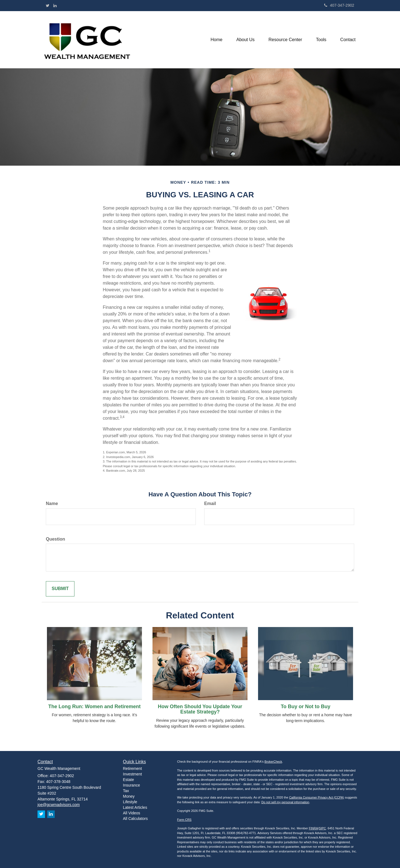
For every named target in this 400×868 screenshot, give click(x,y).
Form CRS (184, 820)
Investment (132, 774)
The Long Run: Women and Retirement (95, 707)
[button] (246, 40)
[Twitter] (48, 6)
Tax (126, 791)
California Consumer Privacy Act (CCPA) (317, 797)
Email (210, 503)
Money (129, 796)
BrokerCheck (273, 762)
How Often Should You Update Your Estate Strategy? (200, 709)
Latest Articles (135, 807)
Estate (129, 780)
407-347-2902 (339, 5)
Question (55, 539)
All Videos (132, 813)
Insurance (132, 785)
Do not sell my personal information (285, 802)
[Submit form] (60, 589)
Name (52, 503)
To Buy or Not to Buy (306, 707)
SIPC (322, 828)
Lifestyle (130, 802)
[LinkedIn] (55, 6)
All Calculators (135, 819)
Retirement (132, 768)
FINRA (313, 828)
